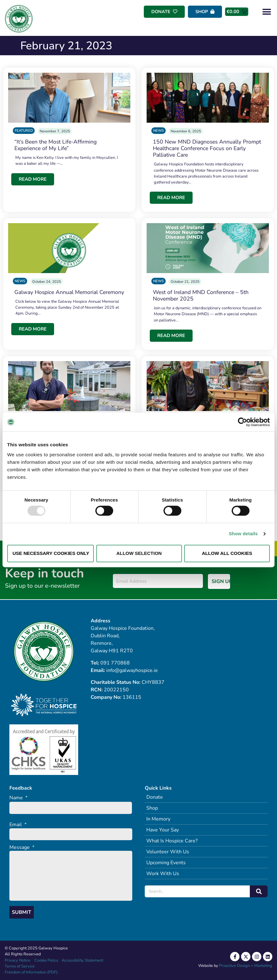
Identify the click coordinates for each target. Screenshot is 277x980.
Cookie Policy (46, 960)
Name (18, 798)
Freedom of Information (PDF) (31, 972)
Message (22, 848)
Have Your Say (163, 830)
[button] (267, 12)
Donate (155, 797)
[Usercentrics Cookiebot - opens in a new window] (242, 422)
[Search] (259, 891)
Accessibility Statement (82, 960)
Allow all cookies (227, 553)
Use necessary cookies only (51, 553)
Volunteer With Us (168, 852)
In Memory (158, 819)
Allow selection (139, 553)
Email (18, 825)
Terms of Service (20, 966)
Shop (152, 808)
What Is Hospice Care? (172, 841)
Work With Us (163, 874)
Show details (243, 534)
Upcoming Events (166, 863)
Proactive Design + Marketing (246, 966)
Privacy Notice (18, 960)
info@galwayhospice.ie (132, 670)
